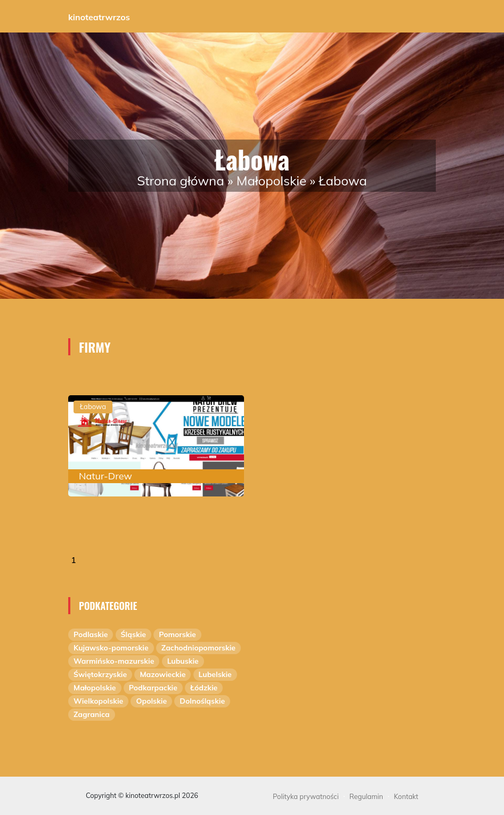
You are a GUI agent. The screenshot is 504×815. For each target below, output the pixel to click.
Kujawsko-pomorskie (111, 648)
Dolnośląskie (202, 701)
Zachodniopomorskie (198, 648)
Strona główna (180, 181)
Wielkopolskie (98, 701)
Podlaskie (91, 634)
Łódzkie (204, 688)
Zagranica (92, 714)
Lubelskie (215, 674)
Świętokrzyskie (100, 674)
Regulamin (366, 796)
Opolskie (151, 701)
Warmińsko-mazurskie (114, 661)
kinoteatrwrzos (99, 17)
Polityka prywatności (306, 796)
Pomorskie (177, 634)
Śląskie (133, 634)
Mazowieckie (162, 674)
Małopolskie (271, 181)
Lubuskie (183, 661)
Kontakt (406, 796)
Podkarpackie (153, 688)
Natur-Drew (105, 476)
